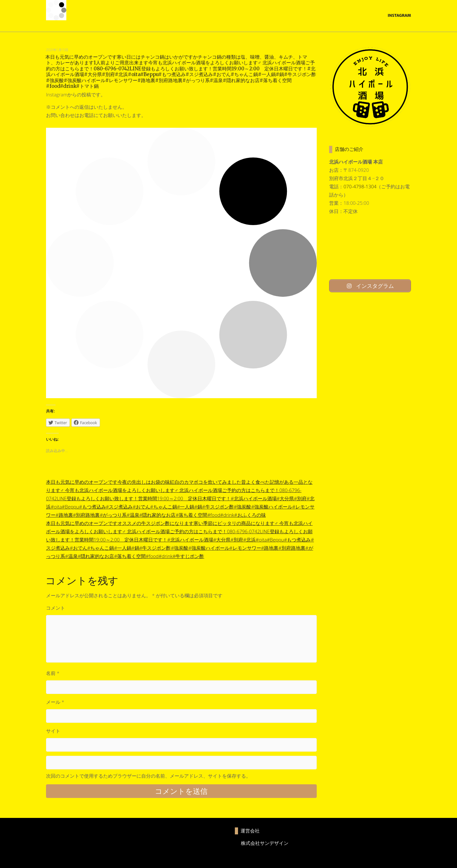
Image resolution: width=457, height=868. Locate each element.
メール (55, 702)
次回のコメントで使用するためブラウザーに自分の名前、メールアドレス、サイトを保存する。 (148, 776)
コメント (56, 608)
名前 (53, 673)
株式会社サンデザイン (265, 843)
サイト (53, 731)
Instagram (399, 15)
